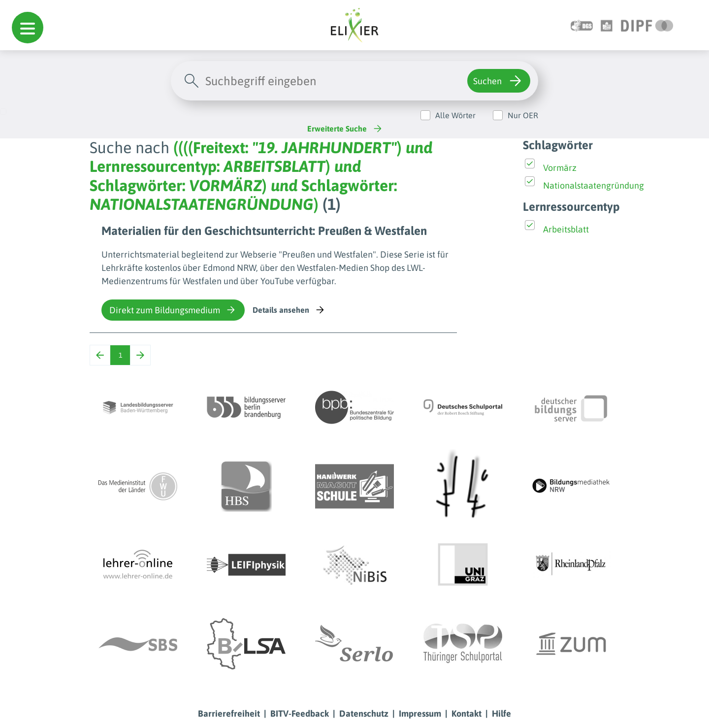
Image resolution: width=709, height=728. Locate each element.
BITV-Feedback (300, 713)
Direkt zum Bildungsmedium (173, 310)
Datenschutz (364, 713)
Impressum (420, 713)
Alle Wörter (455, 115)
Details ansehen (289, 310)
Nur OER (523, 115)
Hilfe (501, 713)
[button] (28, 28)
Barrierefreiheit (229, 713)
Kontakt (467, 713)
